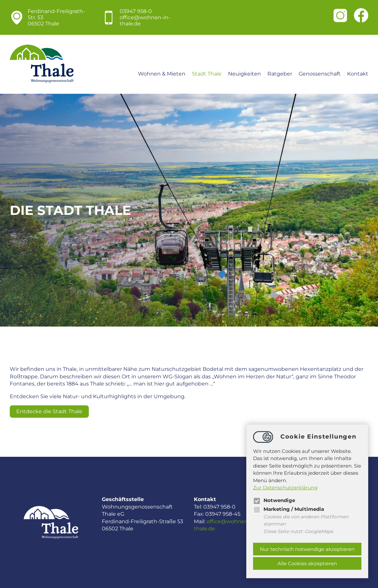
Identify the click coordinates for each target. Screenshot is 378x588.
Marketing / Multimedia (289, 509)
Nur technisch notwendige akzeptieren (307, 549)
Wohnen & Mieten (162, 74)
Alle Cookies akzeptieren (307, 563)
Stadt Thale (207, 74)
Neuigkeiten (244, 74)
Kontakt (358, 74)
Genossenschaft (320, 74)
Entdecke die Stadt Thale (49, 411)
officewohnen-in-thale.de (145, 21)
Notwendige (274, 500)
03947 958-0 (136, 11)
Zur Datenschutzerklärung (285, 488)
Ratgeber (280, 74)
